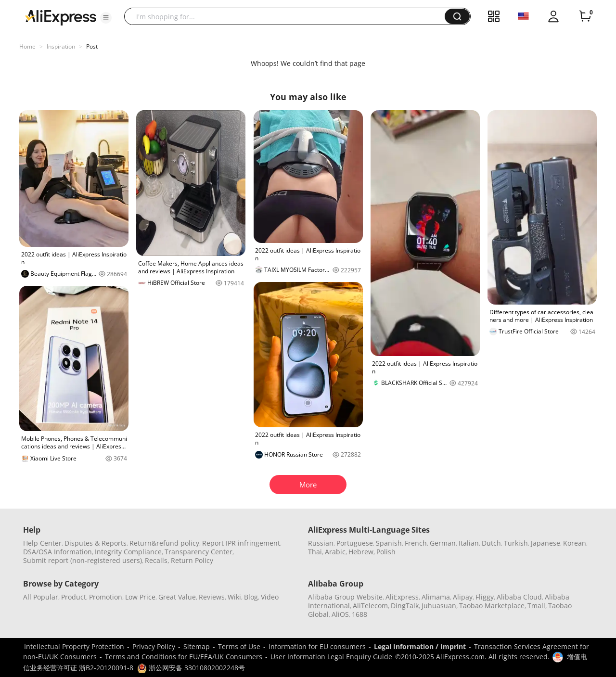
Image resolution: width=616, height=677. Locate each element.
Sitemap (197, 646)
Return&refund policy (164, 543)
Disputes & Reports (96, 543)
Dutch (491, 543)
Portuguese (355, 543)
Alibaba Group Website (345, 597)
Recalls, (157, 560)
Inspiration (61, 46)
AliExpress (402, 597)
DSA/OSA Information (58, 552)
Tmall (536, 606)
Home (27, 46)
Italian (469, 543)
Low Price (140, 597)
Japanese (545, 543)
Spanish (389, 543)
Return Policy (192, 560)
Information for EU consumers (317, 646)
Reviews (212, 597)
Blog (251, 597)
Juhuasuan (439, 606)
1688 (359, 614)
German (443, 543)
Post (92, 46)
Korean (575, 543)
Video (270, 597)
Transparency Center (199, 552)
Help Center (42, 543)
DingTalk (405, 606)
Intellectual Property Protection (74, 646)
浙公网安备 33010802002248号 (191, 668)
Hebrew (361, 552)
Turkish (516, 543)
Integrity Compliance (128, 552)
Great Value (177, 597)
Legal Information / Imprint (420, 646)
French (416, 543)
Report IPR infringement (241, 543)
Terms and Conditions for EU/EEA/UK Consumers (184, 657)
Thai (315, 552)
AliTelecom (370, 606)
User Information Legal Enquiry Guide (331, 657)
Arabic (335, 552)
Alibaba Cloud (519, 597)
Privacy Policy (154, 646)
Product (74, 597)
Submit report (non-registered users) (83, 560)
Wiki (234, 597)
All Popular (41, 597)
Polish (386, 552)
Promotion (106, 597)
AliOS (340, 614)
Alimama (436, 597)
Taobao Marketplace (492, 606)
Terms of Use (239, 646)
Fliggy (485, 597)
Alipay (463, 597)
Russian (321, 543)
